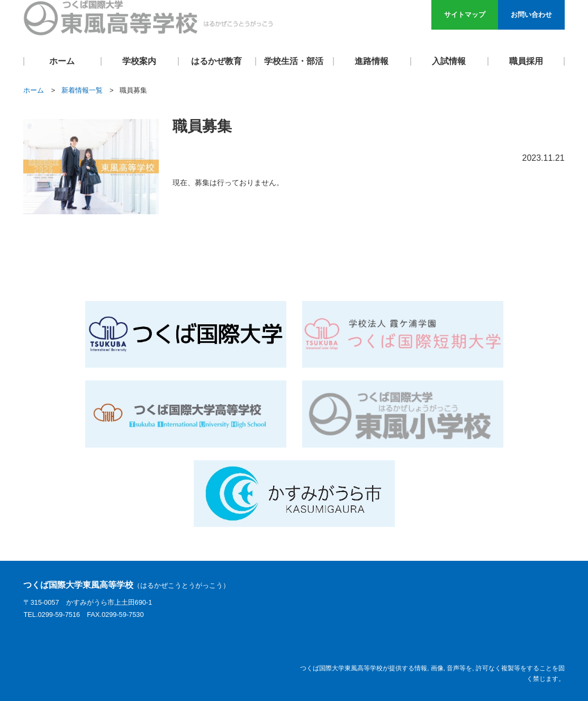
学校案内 (139, 61)
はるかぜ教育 (216, 61)
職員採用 (526, 61)
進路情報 (372, 61)
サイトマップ (465, 15)
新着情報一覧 (82, 90)
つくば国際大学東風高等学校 (126, 585)
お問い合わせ (531, 15)
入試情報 (449, 61)
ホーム (62, 61)
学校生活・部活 (294, 61)
